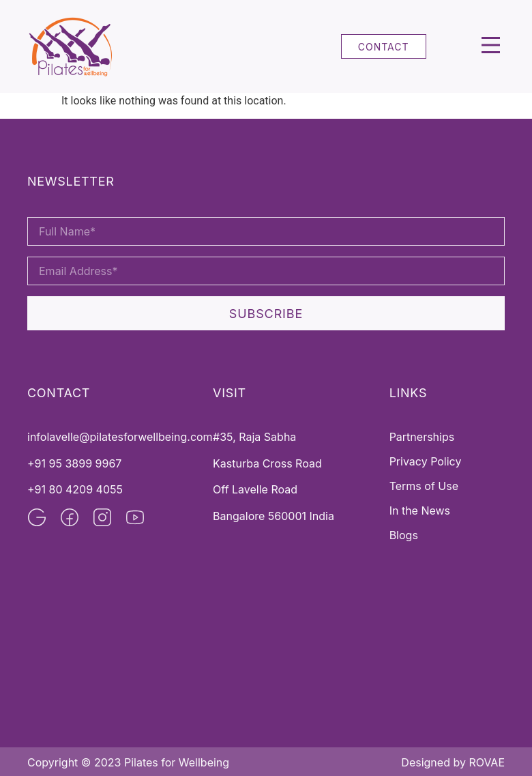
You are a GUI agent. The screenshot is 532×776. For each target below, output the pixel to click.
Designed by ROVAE (453, 762)
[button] (491, 47)
